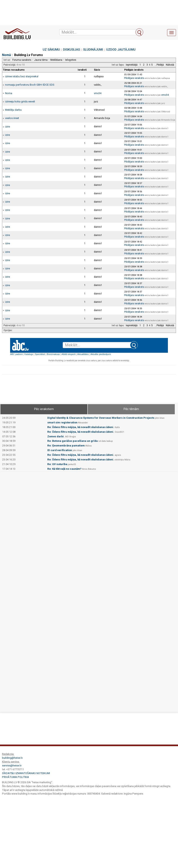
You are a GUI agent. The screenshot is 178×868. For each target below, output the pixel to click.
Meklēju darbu (13, 110)
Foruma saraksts (22, 60)
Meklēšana (56, 60)
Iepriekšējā (132, 65)
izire (7, 127)
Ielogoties (71, 60)
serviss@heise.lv (12, 765)
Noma (9, 93)
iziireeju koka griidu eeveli (20, 101)
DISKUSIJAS (72, 50)
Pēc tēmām (131, 409)
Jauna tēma (41, 60)
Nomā (6, 55)
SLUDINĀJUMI (93, 50)
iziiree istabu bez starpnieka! (22, 76)
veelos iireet (12, 118)
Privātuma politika (15, 777)
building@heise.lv (12, 758)
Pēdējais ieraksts (134, 78)
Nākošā (170, 65)
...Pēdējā (159, 65)
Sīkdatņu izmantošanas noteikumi (26, 773)
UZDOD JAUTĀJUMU (121, 50)
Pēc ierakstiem (44, 409)
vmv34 (98, 93)
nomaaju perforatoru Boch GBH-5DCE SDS (30, 85)
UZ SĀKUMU (51, 50)
